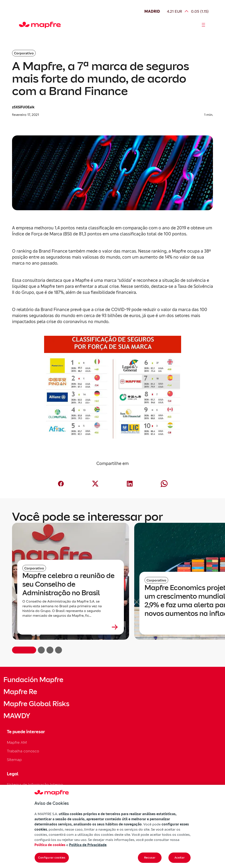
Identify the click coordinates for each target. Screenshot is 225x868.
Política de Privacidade (88, 845)
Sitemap (14, 760)
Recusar (150, 858)
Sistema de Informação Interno (35, 784)
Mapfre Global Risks (36, 704)
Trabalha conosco (23, 751)
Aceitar (180, 858)
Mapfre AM (17, 742)
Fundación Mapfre (33, 680)
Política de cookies (50, 845)
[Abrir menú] (203, 25)
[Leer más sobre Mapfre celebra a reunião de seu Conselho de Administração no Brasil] (71, 627)
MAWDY (17, 716)
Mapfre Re (20, 692)
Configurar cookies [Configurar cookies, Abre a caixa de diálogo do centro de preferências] (52, 858)
